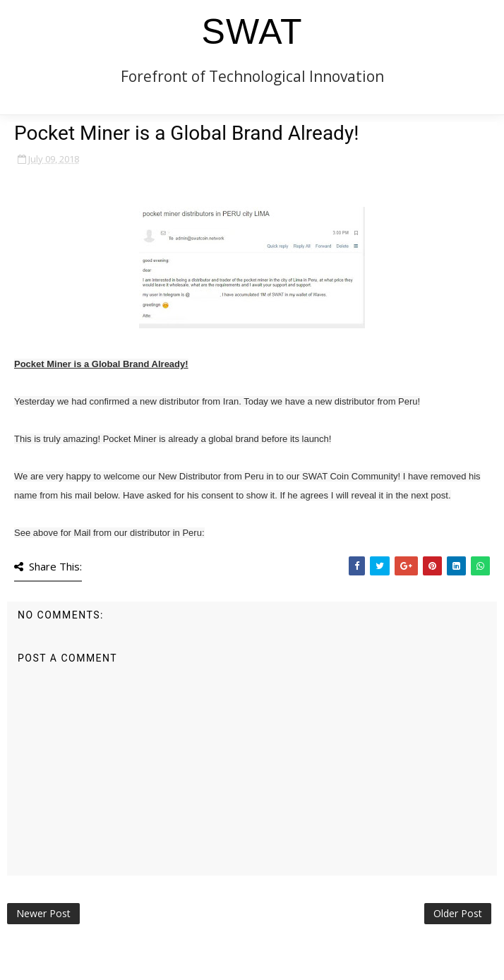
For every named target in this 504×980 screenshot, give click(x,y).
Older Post (458, 913)
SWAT (252, 32)
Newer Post (43, 913)
